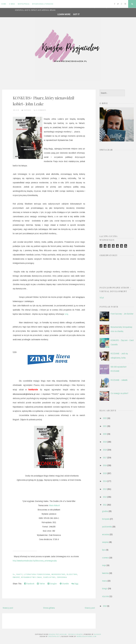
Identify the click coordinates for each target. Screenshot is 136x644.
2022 (105, 418)
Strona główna (49, 608)
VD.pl (102, 298)
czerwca (105, 558)
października (107, 527)
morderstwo (58, 574)
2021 (105, 426)
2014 (105, 481)
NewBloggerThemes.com (86, 636)
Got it (76, 14)
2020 (105, 434)
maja (104, 565)
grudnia (105, 511)
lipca (104, 550)
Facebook (29, 584)
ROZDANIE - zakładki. (119, 380)
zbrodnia (62, 577)
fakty (19, 574)
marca (105, 581)
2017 (105, 458)
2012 (105, 497)
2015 (105, 473)
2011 (105, 505)
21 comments (41, 110)
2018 (105, 450)
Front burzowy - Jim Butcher (122, 314)
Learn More (64, 14)
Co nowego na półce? (119, 393)
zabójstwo (49, 577)
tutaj (66, 314)
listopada (106, 519)
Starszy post (90, 608)
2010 (105, 606)
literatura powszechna (37, 574)
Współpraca (24, 4)
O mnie (12, 4)
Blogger (98, 634)
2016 (105, 465)
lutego (105, 588)
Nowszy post (8, 608)
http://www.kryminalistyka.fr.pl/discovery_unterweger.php (35, 561)
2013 (105, 489)
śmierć (16, 577)
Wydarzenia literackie (43, 4)
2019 (105, 442)
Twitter (41, 584)
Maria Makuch (54, 505)
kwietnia (105, 573)
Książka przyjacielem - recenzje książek (66, 634)
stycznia (105, 596)
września (106, 534)
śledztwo (72, 574)
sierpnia (105, 542)
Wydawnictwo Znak (32, 577)
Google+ (52, 584)
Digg (75, 584)
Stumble (64, 584)
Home (4, 4)
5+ (14, 574)
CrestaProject (54, 636)
